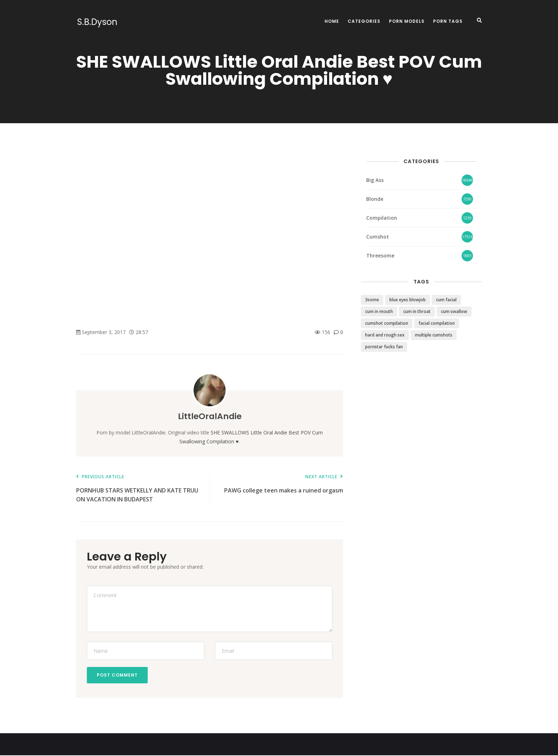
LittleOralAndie (210, 416)
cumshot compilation (387, 323)
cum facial (446, 300)
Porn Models (407, 21)
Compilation (382, 218)
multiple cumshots (434, 335)
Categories (364, 21)
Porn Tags (448, 21)
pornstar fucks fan (384, 347)
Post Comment (118, 675)
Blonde (375, 199)
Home (332, 21)
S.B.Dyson (96, 22)
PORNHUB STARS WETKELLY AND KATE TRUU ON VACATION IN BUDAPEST (139, 489)
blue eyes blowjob (407, 300)
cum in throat (417, 311)
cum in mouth (379, 311)
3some (372, 300)
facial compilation (437, 323)
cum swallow (454, 311)
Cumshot (378, 237)
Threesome (380, 256)
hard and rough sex (385, 335)
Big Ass (375, 180)
